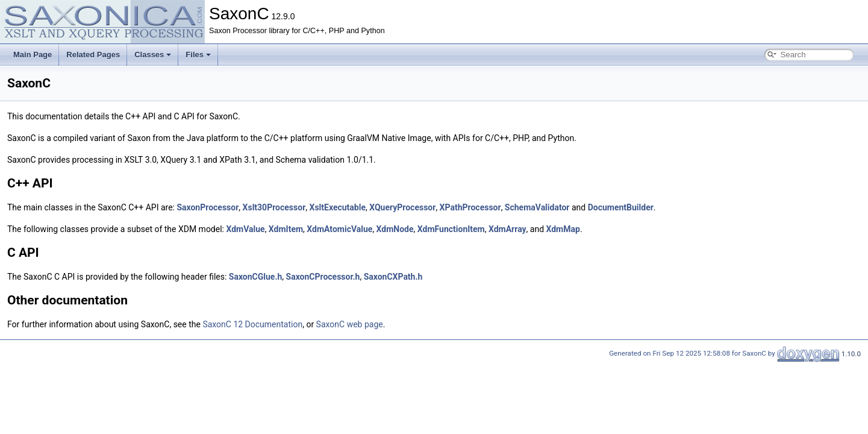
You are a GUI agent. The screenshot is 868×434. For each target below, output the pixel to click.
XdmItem (286, 229)
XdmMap (563, 229)
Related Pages (93, 55)
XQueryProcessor (402, 207)
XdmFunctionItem (451, 229)
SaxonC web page (350, 324)
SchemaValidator (537, 207)
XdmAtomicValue (339, 229)
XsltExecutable (338, 207)
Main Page (33, 55)
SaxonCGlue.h (255, 277)
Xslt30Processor (274, 207)
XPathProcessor (470, 207)
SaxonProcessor (208, 207)
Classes (153, 55)
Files (198, 55)
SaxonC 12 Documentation (252, 324)
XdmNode (395, 229)
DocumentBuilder (621, 207)
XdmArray (507, 229)
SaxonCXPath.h (393, 277)
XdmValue (245, 229)
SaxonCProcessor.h (323, 277)
